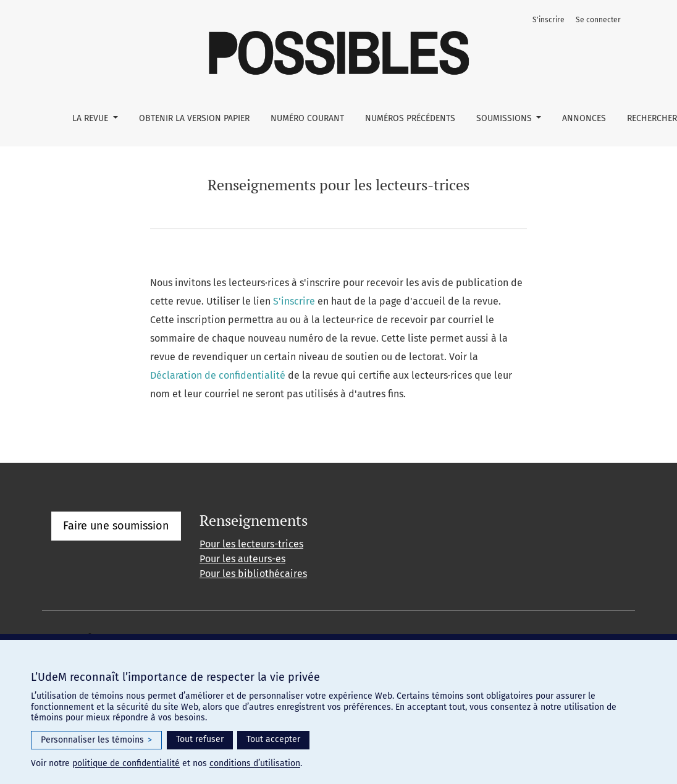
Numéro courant (307, 118)
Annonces (584, 118)
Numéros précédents (410, 118)
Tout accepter (273, 739)
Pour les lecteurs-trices (251, 544)
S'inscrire (549, 20)
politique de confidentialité (126, 763)
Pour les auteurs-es (242, 559)
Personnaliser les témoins (96, 740)
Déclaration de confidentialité (218, 375)
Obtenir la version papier (194, 118)
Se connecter (598, 20)
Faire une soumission (116, 526)
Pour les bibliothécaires (253, 574)
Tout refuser (200, 739)
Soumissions (505, 118)
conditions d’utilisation (255, 763)
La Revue (91, 118)
